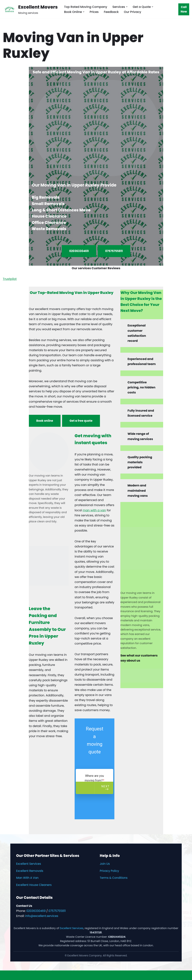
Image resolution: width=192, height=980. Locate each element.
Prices (94, 12)
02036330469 (79, 251)
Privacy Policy (109, 871)
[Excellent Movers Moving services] (30, 9)
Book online (45, 421)
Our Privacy (133, 12)
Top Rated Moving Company (86, 7)
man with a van (94, 510)
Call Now (184, 9)
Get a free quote (81, 421)
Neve (7, 975)
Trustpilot (10, 279)
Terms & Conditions (114, 878)
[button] (127, 7)
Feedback (111, 12)
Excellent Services (29, 864)
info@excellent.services (42, 916)
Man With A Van (27, 878)
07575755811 (114, 251)
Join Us (105, 864)
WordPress (39, 975)
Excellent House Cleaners (34, 885)
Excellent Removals (30, 871)
